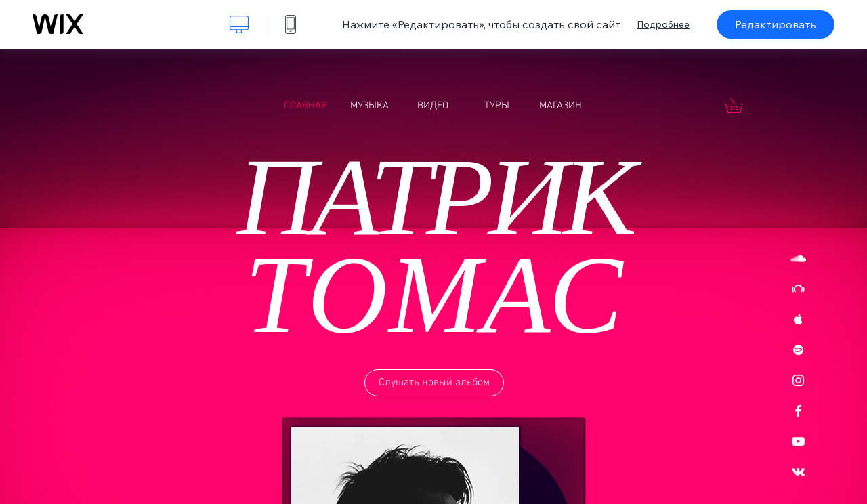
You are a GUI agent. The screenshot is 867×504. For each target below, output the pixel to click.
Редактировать (776, 24)
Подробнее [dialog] (663, 24)
